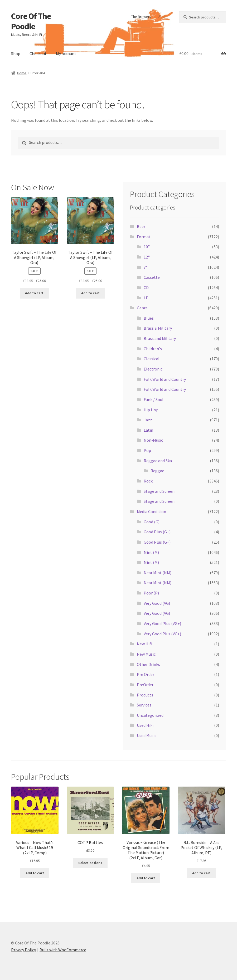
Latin (148, 430)
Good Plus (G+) (157, 532)
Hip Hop (151, 410)
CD (146, 287)
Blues (149, 318)
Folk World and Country (165, 379)
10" (147, 247)
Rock (148, 481)
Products (145, 695)
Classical (152, 359)
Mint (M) (151, 552)
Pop (147, 450)
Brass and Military (160, 338)
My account (66, 53)
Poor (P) (151, 593)
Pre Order (146, 674)
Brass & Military (158, 328)
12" (147, 257)
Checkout (38, 53)
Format (144, 237)
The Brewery (141, 17)
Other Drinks (148, 664)
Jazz (148, 420)
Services (144, 705)
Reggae (157, 471)
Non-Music (153, 440)
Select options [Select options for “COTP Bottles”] (90, 863)
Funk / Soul (154, 399)
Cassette (152, 277)
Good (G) (152, 522)
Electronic (153, 369)
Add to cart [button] (34, 293)
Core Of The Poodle (31, 21)
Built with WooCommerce (63, 950)
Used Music (147, 735)
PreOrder (145, 685)
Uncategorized (150, 715)
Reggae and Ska (158, 461)
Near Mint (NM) (158, 573)
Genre (142, 308)
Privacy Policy (23, 950)
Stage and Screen (159, 491)
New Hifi (144, 644)
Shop (163, 17)
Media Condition (151, 511)
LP (146, 298)
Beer (141, 226)
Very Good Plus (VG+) (162, 623)
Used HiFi (145, 725)
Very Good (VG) (157, 603)
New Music (146, 654)
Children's (153, 349)
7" (146, 267)
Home (22, 73)
